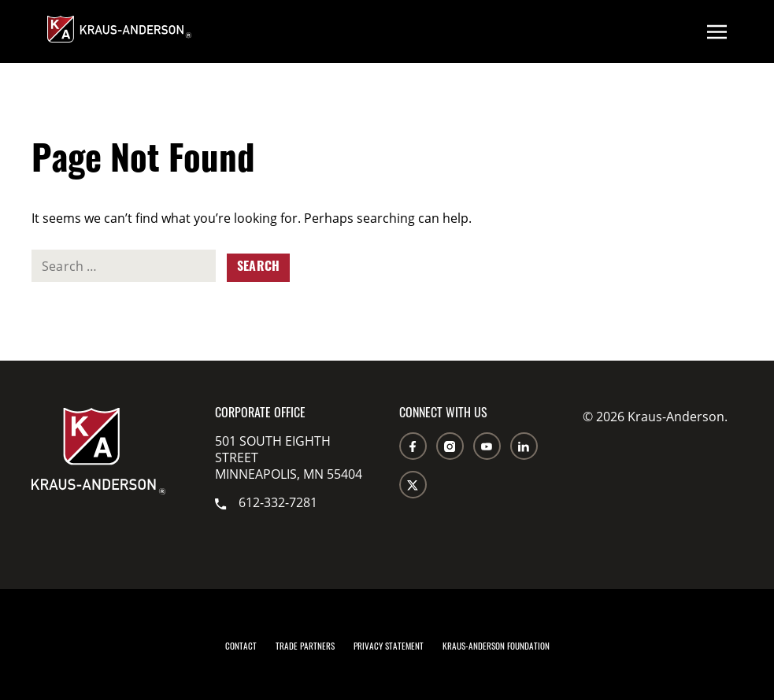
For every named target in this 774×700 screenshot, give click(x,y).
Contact (241, 648)
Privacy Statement (389, 648)
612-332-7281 (266, 502)
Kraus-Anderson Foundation (496, 648)
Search (258, 268)
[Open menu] (717, 31)
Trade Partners (305, 648)
